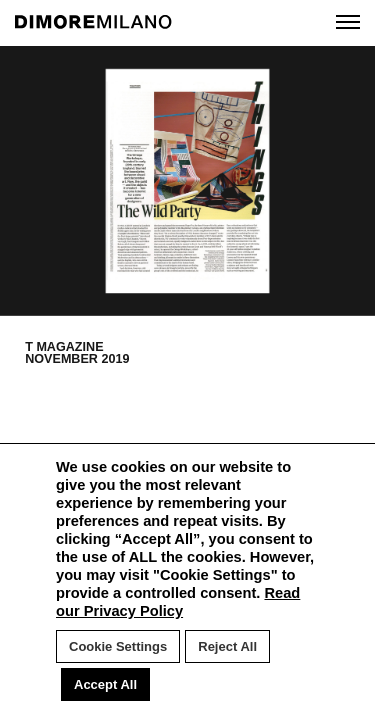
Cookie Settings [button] (118, 646)
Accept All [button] (105, 684)
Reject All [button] (227, 646)
